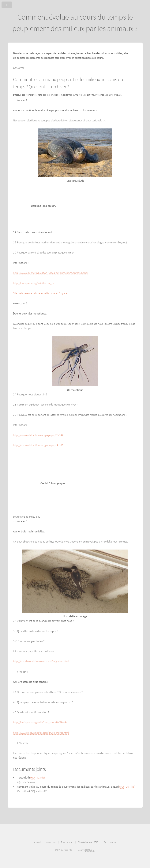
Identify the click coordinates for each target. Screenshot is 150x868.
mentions (51, 842)
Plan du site (67, 842)
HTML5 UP (90, 850)
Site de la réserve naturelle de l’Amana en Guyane (40, 293)
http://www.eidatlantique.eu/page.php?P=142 (38, 445)
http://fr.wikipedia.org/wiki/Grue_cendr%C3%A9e (40, 722)
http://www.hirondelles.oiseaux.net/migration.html (41, 661)
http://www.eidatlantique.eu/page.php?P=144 (38, 435)
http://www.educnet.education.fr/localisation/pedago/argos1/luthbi (51, 273)
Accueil (37, 842)
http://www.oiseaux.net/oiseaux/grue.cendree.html (41, 733)
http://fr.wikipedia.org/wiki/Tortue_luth (35, 283)
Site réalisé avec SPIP (88, 842)
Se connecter (110, 842)
